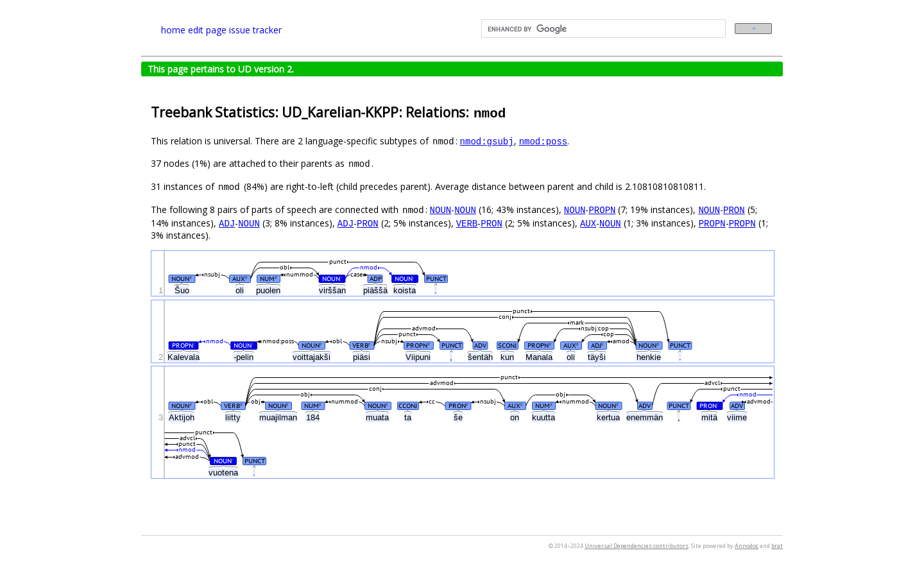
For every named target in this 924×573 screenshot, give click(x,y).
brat (777, 546)
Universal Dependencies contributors (637, 546)
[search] (602, 29)
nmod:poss (543, 141)
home (173, 30)
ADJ (227, 223)
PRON (734, 210)
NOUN (441, 210)
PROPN (602, 210)
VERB (467, 223)
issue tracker (255, 30)
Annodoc (747, 546)
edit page (207, 30)
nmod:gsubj (487, 141)
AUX (588, 223)
